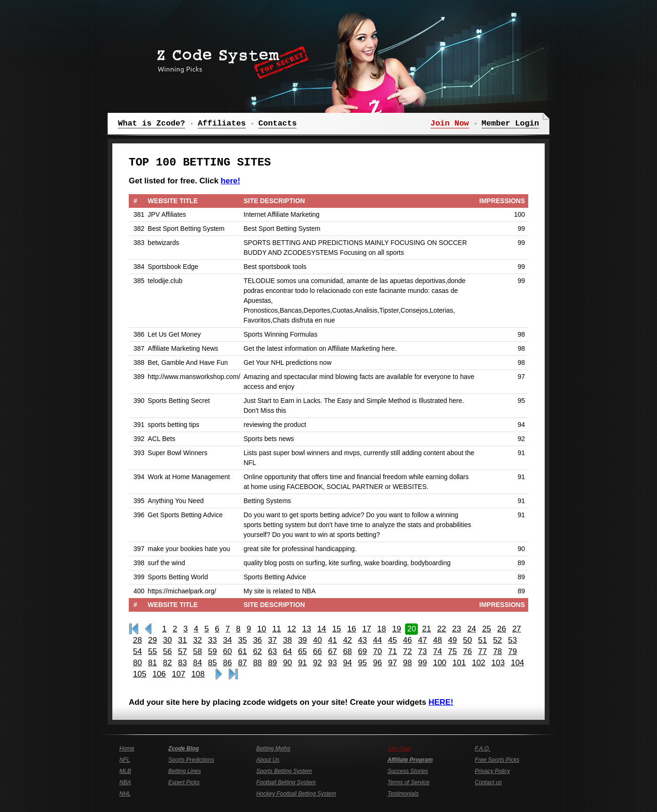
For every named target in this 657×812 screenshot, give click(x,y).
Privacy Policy (492, 771)
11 (277, 629)
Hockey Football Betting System (296, 794)
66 (317, 651)
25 (487, 629)
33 (213, 640)
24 (472, 629)
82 (168, 663)
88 (257, 663)
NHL (125, 794)
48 (437, 640)
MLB (125, 771)
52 (497, 640)
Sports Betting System (284, 771)
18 (382, 629)
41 (332, 640)
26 (502, 629)
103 (498, 663)
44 (378, 640)
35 (242, 640)
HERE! (441, 702)
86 (228, 663)
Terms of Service (408, 782)
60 (228, 651)
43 (363, 640)
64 (287, 651)
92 (317, 663)
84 (198, 663)
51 (482, 640)
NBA (125, 782)
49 (452, 640)
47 (423, 640)
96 (378, 663)
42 (348, 640)
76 (467, 651)
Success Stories (407, 771)
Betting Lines (184, 771)
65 (302, 651)
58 (198, 651)
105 (140, 674)
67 (332, 651)
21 (426, 629)
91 (302, 663)
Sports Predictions (191, 760)
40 (317, 640)
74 (437, 651)
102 (478, 663)
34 (228, 640)
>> (219, 674)
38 (287, 640)
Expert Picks (184, 782)
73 (423, 651)
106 (159, 674)
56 (168, 651)
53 (512, 640)
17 (367, 629)
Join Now (399, 749)
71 (393, 651)
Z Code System (230, 59)
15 (337, 629)
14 (322, 629)
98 (408, 663)
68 (348, 651)
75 (452, 651)
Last (233, 674)
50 (467, 640)
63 (272, 651)
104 (517, 663)
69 (363, 651)
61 (242, 651)
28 (137, 640)
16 (352, 629)
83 (183, 663)
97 (393, 663)
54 (137, 651)
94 (348, 663)
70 (378, 651)
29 (153, 640)
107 (179, 674)
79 (512, 651)
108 (198, 674)
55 (153, 651)
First (134, 629)
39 (302, 640)
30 (168, 640)
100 (439, 663)
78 (497, 651)
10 (262, 629)
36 (257, 640)
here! (231, 181)
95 (363, 663)
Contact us (488, 782)
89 (272, 663)
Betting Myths (273, 749)
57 (183, 651)
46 (408, 640)
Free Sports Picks (497, 760)
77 (482, 651)
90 (287, 663)
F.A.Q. (482, 749)
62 (257, 651)
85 (213, 663)
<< (148, 629)
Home (127, 749)
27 (517, 629)
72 (408, 651)
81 (153, 663)
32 (198, 640)
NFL (125, 760)
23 (457, 629)
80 (137, 663)
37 (272, 640)
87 (242, 663)
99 (423, 663)
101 (459, 663)
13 (307, 629)
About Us (268, 760)
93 (332, 663)
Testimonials (403, 794)
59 (213, 651)
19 (397, 629)
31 (183, 640)
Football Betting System (286, 782)
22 (442, 629)
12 (292, 629)
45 (393, 640)
